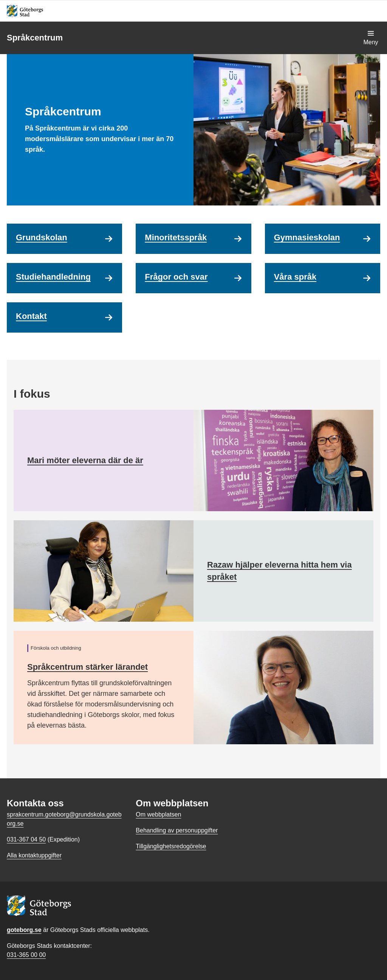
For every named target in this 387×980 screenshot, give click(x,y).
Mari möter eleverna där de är (85, 460)
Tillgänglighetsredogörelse (171, 846)
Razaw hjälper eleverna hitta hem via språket (279, 571)
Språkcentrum (35, 38)
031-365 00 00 (26, 955)
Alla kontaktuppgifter (34, 855)
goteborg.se (24, 930)
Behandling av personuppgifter (177, 830)
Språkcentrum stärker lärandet (87, 667)
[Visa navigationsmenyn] (371, 38)
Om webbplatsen (158, 814)
